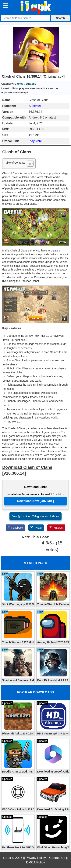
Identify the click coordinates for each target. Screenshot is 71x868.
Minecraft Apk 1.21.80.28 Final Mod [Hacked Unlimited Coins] (18, 734)
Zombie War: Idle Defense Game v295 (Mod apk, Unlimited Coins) (53, 604)
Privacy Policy (36, 858)
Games (19, 84)
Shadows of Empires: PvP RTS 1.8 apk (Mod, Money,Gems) (18, 680)
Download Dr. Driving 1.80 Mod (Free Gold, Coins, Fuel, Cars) (53, 809)
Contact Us (57, 858)
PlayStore (35, 141)
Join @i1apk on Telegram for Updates (35, 516)
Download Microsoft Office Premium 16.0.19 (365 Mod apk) (53, 772)
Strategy (31, 84)
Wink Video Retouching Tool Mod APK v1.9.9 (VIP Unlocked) (53, 847)
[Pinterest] (56, 528)
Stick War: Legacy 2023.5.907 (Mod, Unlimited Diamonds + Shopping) (18, 604)
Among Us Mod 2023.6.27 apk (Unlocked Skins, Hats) (53, 642)
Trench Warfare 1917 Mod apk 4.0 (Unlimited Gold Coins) (18, 642)
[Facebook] (15, 528)
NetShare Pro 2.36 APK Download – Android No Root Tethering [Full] (18, 847)
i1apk (7, 858)
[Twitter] (36, 528)
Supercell (35, 106)
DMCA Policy (35, 862)
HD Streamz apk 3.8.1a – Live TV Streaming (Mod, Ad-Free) (53, 734)
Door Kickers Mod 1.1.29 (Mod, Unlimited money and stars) (53, 680)
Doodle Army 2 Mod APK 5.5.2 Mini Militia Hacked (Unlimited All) (18, 772)
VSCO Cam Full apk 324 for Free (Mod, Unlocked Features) (18, 809)
